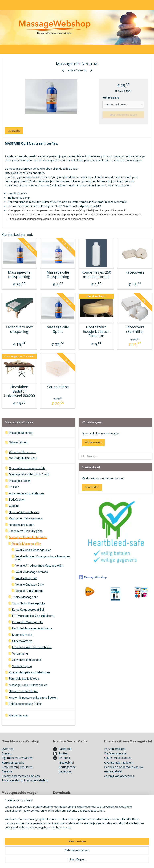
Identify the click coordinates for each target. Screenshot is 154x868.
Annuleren (26, 767)
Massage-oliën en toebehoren (28, 537)
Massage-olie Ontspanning (58, 275)
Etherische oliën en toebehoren (32, 647)
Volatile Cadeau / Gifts (30, 585)
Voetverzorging (22, 666)
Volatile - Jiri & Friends (29, 591)
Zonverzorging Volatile (27, 660)
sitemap (92, 861)
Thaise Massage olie (25, 597)
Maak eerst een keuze (123, 115)
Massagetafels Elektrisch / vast (29, 474)
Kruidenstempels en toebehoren (29, 672)
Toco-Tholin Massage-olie (29, 603)
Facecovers (135, 272)
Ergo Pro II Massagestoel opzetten (76, 814)
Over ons (8, 749)
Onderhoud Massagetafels (70, 800)
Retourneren (10, 767)
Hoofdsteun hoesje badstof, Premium (96, 331)
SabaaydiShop (18, 442)
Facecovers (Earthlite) (135, 329)
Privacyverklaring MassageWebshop (25, 780)
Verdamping (20, 654)
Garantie (7, 771)
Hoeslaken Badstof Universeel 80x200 (19, 391)
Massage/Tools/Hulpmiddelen (28, 685)
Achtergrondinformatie (68, 836)
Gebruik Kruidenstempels (18, 809)
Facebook (65, 749)
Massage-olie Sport (58, 329)
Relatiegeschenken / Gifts (25, 704)
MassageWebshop (21, 433)
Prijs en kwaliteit (115, 749)
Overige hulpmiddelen (118, 762)
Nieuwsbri (65, 762)
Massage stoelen (20, 481)
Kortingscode (67, 767)
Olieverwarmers (22, 641)
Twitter (63, 753)
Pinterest (64, 758)
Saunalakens (58, 387)
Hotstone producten (22, 525)
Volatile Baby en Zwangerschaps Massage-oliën (43, 558)
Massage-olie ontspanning (19, 275)
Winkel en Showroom (22, 452)
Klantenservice (18, 715)
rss (101, 861)
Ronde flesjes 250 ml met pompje (96, 275)
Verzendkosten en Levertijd (19, 800)
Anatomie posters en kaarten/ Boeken (33, 698)
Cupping (14, 506)
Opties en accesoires (118, 758)
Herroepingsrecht (13, 762)
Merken (7, 814)
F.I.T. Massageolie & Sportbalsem (33, 616)
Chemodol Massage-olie (28, 622)
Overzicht (14, 131)
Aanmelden (92, 487)
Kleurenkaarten (63, 827)
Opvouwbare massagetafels (27, 468)
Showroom (9, 805)
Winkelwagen (93, 442)
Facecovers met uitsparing (19, 329)
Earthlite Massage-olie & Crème (32, 628)
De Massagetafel (115, 753)
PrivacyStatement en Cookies (21, 776)
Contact (7, 753)
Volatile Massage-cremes (32, 572)
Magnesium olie (22, 635)
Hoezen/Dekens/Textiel (24, 512)
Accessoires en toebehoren (26, 493)
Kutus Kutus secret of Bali (28, 610)
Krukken (14, 487)
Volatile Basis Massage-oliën (33, 550)
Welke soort (111, 97)
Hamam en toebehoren (24, 691)
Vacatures (65, 771)
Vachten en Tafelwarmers (26, 518)
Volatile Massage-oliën (27, 544)
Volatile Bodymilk (26, 578)
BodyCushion (17, 500)
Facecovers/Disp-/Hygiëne (26, 531)
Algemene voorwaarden (17, 758)
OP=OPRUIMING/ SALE (23, 458)
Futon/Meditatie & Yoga (24, 679)
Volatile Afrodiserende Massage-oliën (39, 566)
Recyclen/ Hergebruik (15, 818)
